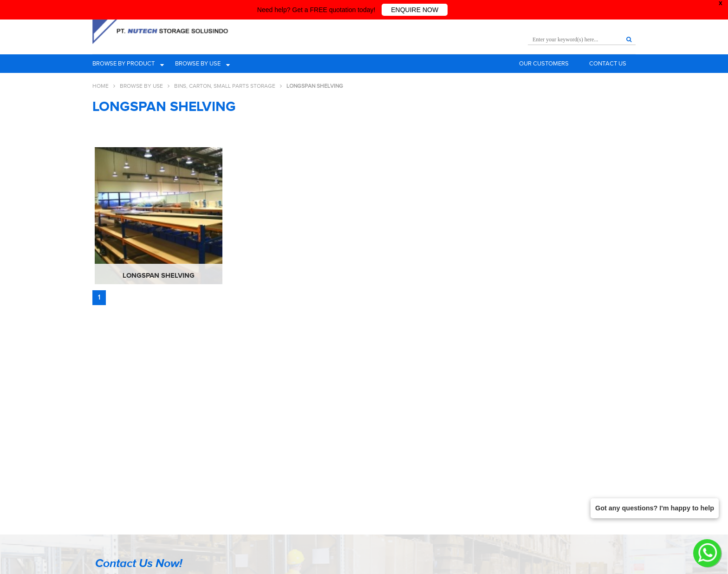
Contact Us (608, 63)
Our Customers (544, 63)
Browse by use (198, 63)
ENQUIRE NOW (415, 10)
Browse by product (123, 63)
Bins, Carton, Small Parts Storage (225, 86)
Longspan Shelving (159, 273)
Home (101, 86)
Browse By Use (141, 86)
